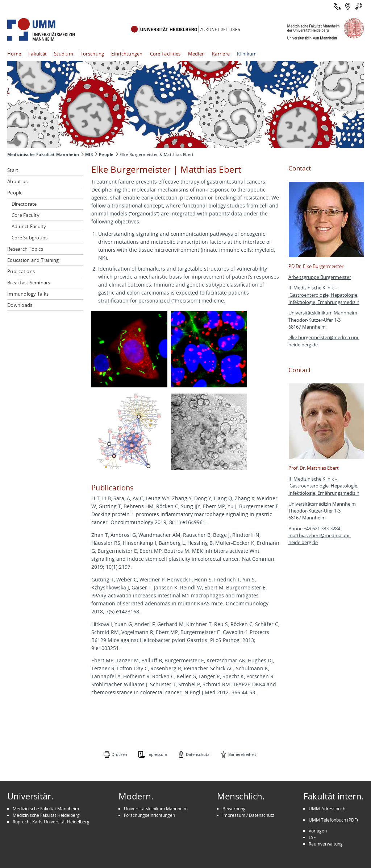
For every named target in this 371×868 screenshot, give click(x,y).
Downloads (20, 305)
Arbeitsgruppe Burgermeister (320, 277)
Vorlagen (318, 831)
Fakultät (37, 54)
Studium (64, 54)
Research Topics (25, 249)
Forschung (92, 54)
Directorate (24, 204)
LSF (312, 837)
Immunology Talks (28, 294)
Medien (197, 54)
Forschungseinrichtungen (149, 815)
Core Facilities (165, 54)
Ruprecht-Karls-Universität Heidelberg (51, 822)
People (106, 155)
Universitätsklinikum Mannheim (156, 809)
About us (17, 181)
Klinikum (247, 54)
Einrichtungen (127, 54)
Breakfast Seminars (29, 283)
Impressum (157, 754)
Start (13, 170)
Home (14, 54)
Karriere (221, 54)
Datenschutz (197, 754)
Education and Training (33, 260)
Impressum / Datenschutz (248, 815)
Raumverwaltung (326, 844)
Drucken (119, 754)
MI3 (89, 155)
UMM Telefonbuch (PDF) (333, 820)
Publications (21, 271)
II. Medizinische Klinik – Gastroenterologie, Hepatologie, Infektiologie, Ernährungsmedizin (324, 295)
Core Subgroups (30, 238)
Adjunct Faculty (29, 226)
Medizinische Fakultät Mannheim (43, 155)
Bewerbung (234, 809)
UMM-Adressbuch (327, 809)
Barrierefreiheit (242, 754)
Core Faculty (26, 215)
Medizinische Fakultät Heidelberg (46, 815)
